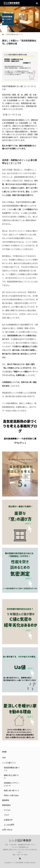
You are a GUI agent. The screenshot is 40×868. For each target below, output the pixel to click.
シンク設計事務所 (20, 840)
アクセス (7, 810)
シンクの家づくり (9, 763)
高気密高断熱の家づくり (12, 769)
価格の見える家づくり (12, 777)
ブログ (6, 815)
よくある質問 (9, 825)
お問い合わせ (7, 830)
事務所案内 (6, 805)
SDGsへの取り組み (11, 795)
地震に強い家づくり (12, 790)
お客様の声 (8, 820)
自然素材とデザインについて (12, 784)
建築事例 (6, 800)
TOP (4, 758)
